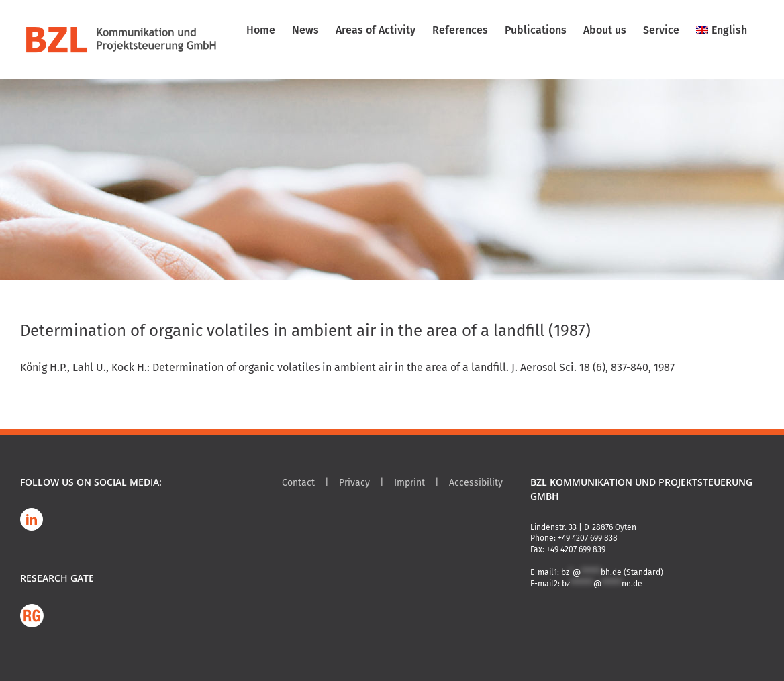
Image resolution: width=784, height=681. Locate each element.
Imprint (409, 483)
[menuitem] (722, 30)
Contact (298, 483)
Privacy (354, 483)
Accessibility (476, 483)
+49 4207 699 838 (588, 538)
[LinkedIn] (32, 519)
